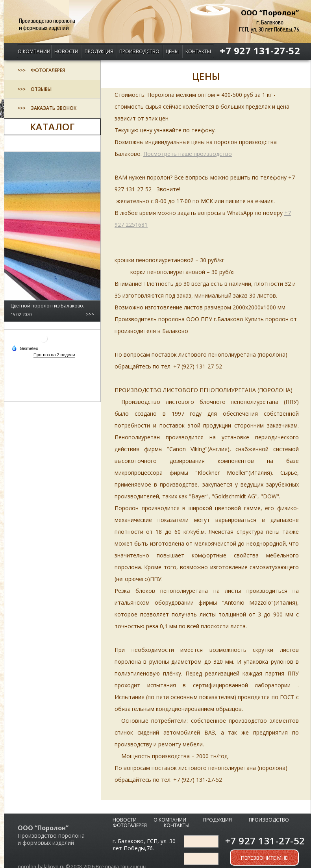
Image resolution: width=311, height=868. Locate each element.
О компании (34, 51)
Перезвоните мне (264, 858)
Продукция (99, 51)
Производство (139, 51)
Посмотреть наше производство (188, 154)
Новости (66, 51)
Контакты (198, 51)
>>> (90, 315)
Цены (172, 51)
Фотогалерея (130, 825)
